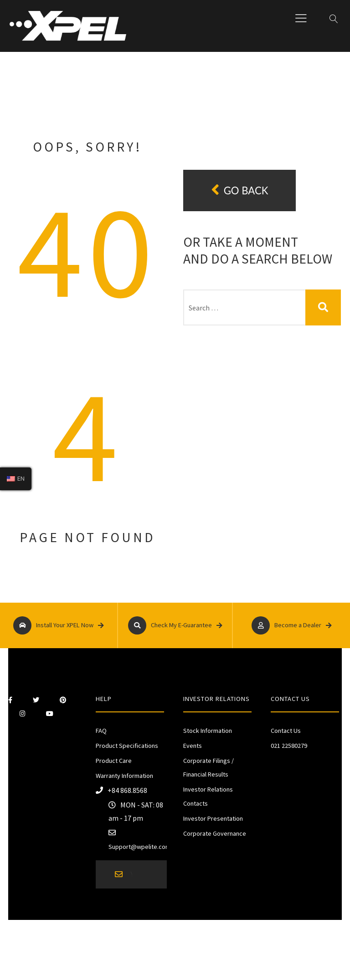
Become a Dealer (292, 625)
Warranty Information (124, 776)
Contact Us (286, 731)
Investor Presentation (213, 818)
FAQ (101, 731)
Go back (240, 190)
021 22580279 (289, 746)
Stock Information (208, 731)
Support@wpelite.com (139, 847)
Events (193, 746)
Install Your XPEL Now (59, 625)
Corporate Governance (215, 833)
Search (323, 307)
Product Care (114, 761)
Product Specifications (127, 746)
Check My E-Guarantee (175, 625)
